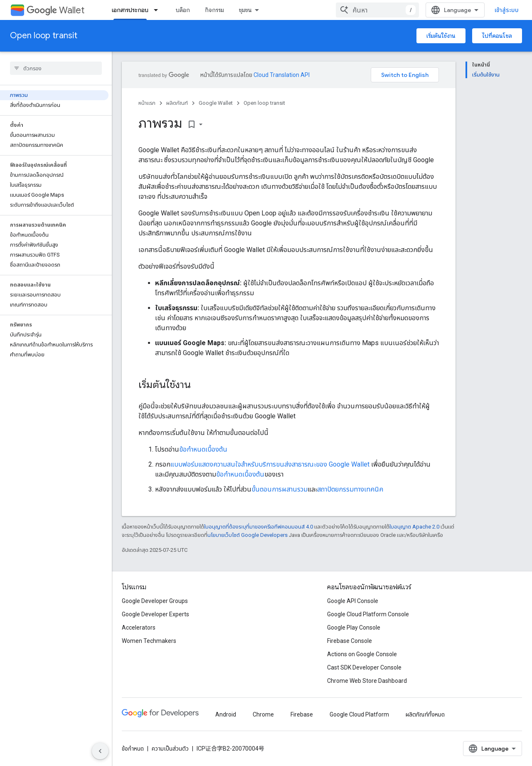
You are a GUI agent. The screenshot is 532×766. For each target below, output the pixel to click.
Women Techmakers (149, 641)
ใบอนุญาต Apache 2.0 (414, 527)
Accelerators (139, 628)
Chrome (263, 714)
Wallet (55, 10)
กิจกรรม (214, 10)
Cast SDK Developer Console (364, 667)
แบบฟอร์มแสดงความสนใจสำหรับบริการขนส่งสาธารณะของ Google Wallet (270, 464)
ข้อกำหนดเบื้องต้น (203, 449)
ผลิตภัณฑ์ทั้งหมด (425, 714)
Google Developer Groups (155, 601)
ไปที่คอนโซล (497, 36)
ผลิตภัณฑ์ (177, 103)
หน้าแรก (147, 103)
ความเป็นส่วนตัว (170, 749)
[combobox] (377, 10)
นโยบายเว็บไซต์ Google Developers (248, 535)
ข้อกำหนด (133, 749)
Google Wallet (216, 103)
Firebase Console (350, 641)
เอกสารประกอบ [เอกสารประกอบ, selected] (130, 10)
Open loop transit (44, 36)
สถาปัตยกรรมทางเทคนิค (350, 489)
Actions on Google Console (362, 654)
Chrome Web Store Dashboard (367, 681)
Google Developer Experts (155, 614)
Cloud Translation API (282, 75)
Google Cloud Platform (359, 714)
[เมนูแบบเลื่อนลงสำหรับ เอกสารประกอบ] (158, 10)
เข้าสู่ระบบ (507, 10)
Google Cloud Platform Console (368, 614)
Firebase (302, 714)
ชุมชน (245, 10)
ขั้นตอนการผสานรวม (280, 489)
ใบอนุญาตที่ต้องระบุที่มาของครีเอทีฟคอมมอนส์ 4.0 (259, 527)
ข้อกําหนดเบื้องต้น (240, 474)
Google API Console (353, 601)
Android (226, 714)
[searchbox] (56, 68)
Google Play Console (354, 628)
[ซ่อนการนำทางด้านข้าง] (100, 751)
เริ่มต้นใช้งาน (441, 36)
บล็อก (183, 10)
